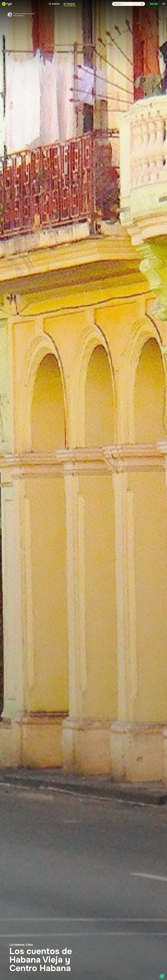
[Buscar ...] (127, 4)
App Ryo (154, 4)
